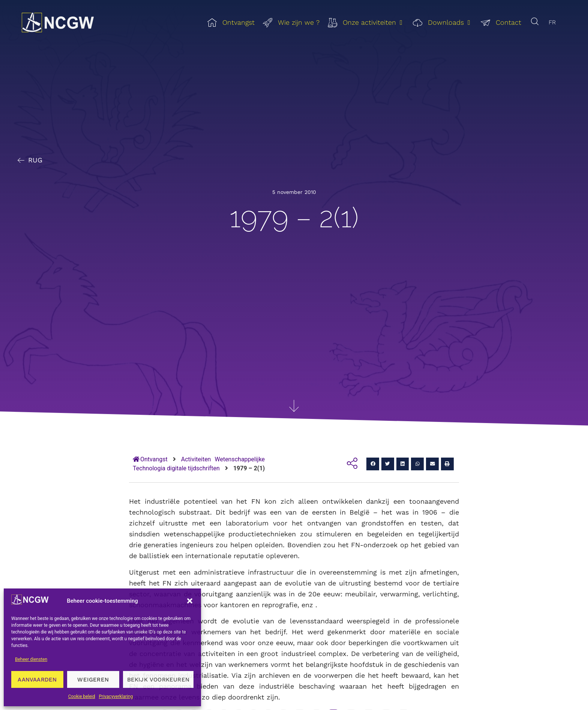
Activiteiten (196, 459)
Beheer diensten (31, 659)
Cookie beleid (82, 696)
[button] (190, 601)
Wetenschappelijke (240, 459)
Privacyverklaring (116, 696)
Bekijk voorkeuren (158, 680)
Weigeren (93, 680)
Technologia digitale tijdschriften (176, 468)
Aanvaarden (37, 680)
